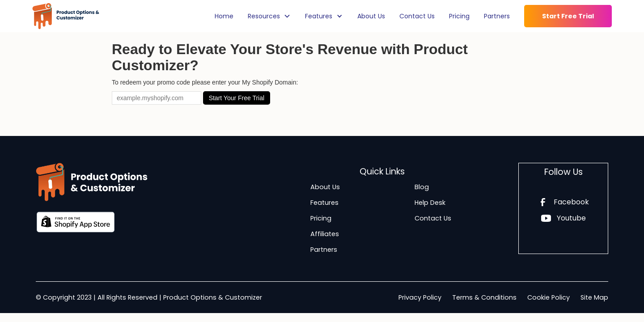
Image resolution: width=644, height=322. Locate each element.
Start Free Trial (568, 16)
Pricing (459, 16)
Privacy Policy (420, 297)
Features (324, 203)
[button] (269, 16)
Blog (422, 187)
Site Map (594, 297)
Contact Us (417, 16)
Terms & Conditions (484, 297)
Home (224, 16)
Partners (497, 16)
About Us (371, 16)
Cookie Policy (549, 297)
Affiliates (325, 234)
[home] (66, 16)
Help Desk (430, 203)
